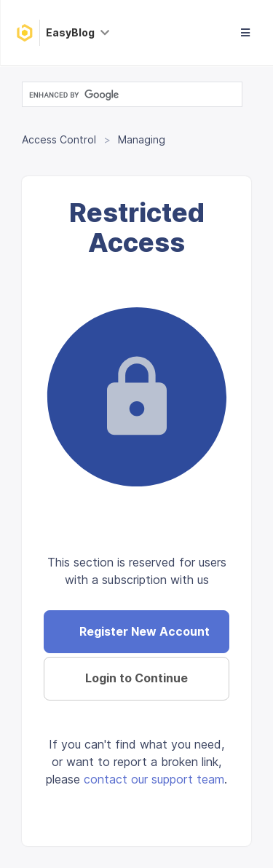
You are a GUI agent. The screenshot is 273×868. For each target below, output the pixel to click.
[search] (131, 95)
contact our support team (154, 779)
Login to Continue (136, 678)
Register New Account (145, 631)
